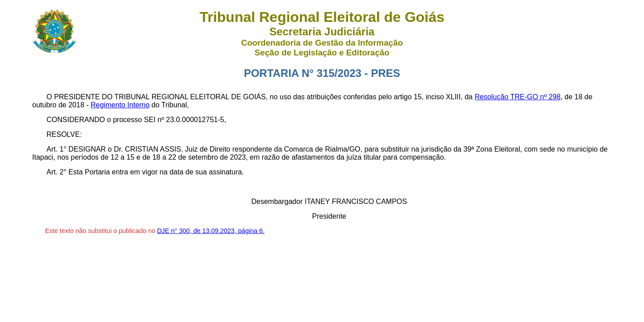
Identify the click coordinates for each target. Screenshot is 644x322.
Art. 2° (57, 172)
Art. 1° (57, 149)
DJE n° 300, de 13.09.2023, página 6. (211, 231)
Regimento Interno (120, 105)
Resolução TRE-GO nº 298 (517, 97)
